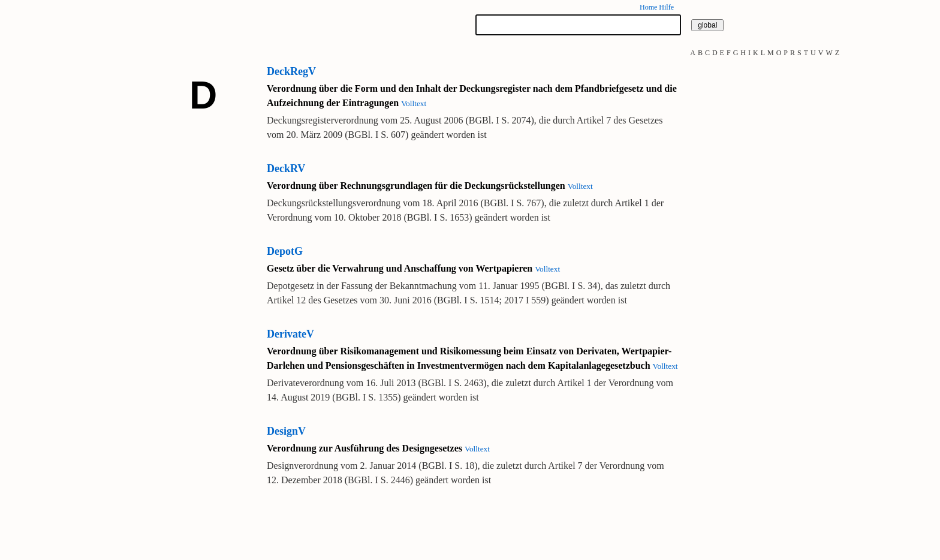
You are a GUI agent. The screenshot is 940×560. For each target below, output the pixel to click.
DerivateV (290, 334)
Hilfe (666, 7)
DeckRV (286, 168)
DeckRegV (291, 71)
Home (648, 7)
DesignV (286, 431)
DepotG (285, 251)
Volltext (414, 103)
